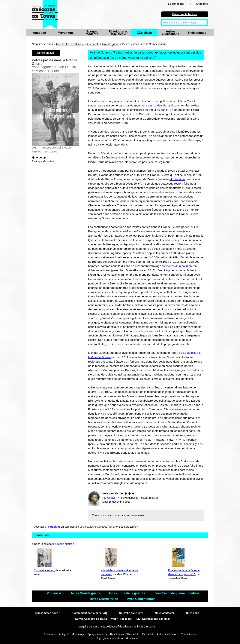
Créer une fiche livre (185, 14)
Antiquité (39, 33)
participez (54, 527)
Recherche (50, 634)
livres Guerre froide (105, 599)
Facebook (126, 619)
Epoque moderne (92, 33)
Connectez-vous (101, 515)
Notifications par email (156, 619)
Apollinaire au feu (44, 570)
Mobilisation (177, 179)
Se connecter (176, 4)
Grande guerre (111, 44)
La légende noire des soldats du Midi (149, 105)
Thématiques (197, 33)
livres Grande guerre (86, 593)
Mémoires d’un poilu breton (179, 266)
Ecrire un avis (46, 53)
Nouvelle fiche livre (131, 613)
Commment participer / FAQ (90, 613)
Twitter (113, 619)
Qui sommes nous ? (48, 613)
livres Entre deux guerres (128, 593)
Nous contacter (165, 613)
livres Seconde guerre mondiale (176, 593)
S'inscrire (202, 4)
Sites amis (192, 613)
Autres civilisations (171, 33)
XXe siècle (144, 33)
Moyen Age (66, 33)
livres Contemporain (141, 599)
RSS (137, 619)
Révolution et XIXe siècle (118, 33)
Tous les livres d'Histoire (70, 44)
